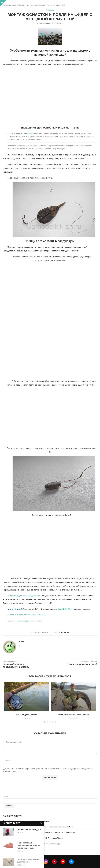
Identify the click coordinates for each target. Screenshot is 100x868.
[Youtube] (63, 862)
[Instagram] (46, 862)
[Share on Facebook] (59, 632)
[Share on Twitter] (62, 632)
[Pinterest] (54, 862)
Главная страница (10, 5)
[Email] (71, 862)
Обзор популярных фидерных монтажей (25, 621)
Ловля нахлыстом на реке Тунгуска (74, 715)
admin (48, 23)
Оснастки (50, 10)
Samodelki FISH (65, 609)
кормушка (30, 133)
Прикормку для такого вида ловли (23, 595)
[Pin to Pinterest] (65, 632)
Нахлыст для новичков (26, 715)
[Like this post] (56, 632)
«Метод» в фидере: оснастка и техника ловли (27, 615)
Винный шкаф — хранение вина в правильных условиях (26, 821)
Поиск (6, 797)
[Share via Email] (68, 632)
